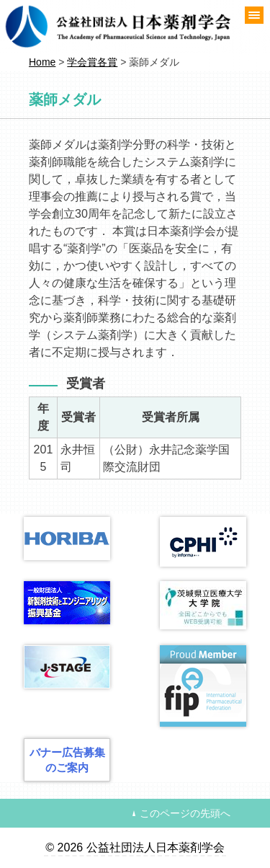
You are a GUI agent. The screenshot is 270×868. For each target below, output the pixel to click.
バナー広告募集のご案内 (67, 760)
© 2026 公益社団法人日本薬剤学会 (135, 847)
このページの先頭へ (185, 813)
